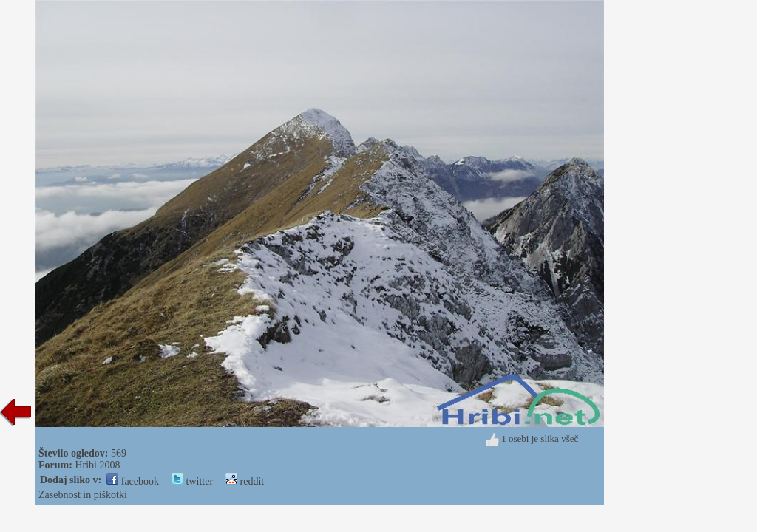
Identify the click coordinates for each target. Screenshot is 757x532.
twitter (192, 481)
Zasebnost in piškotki (83, 495)
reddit (245, 481)
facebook (133, 481)
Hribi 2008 (97, 465)
